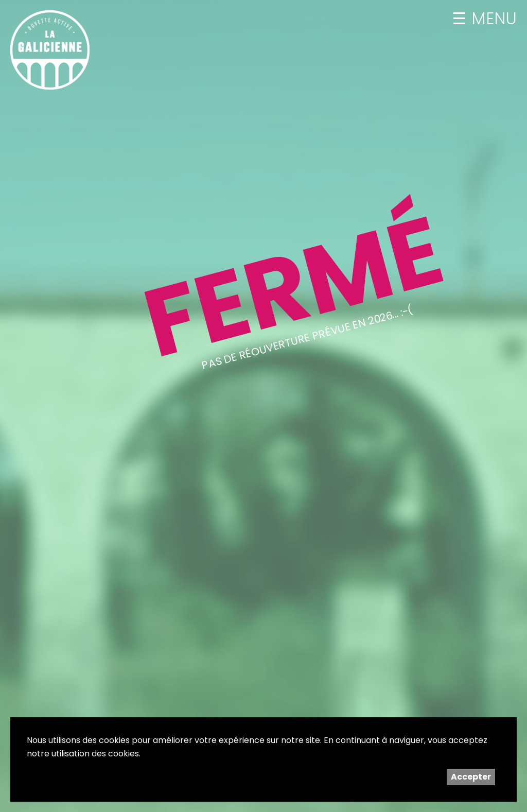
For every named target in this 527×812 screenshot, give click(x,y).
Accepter (471, 777)
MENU (492, 19)
